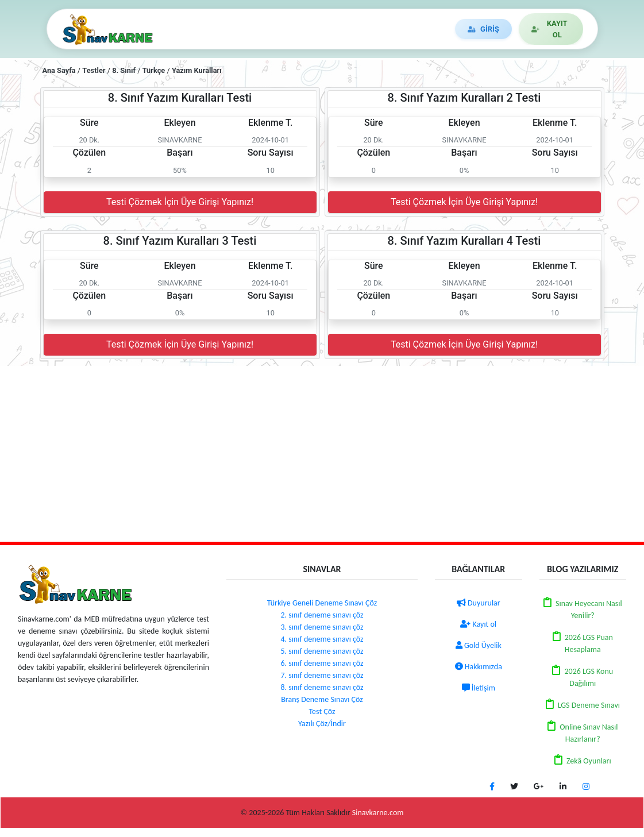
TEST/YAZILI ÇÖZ (199, 29)
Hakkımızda (479, 667)
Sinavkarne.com (378, 813)
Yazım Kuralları (197, 70)
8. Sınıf (124, 70)
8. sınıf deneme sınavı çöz (322, 687)
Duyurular (479, 603)
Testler (94, 70)
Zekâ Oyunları (589, 761)
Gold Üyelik (479, 645)
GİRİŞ (481, 29)
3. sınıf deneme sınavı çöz (322, 627)
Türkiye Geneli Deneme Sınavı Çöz (322, 603)
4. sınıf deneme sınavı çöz (322, 639)
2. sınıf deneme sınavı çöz (322, 615)
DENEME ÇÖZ (279, 29)
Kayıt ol (478, 624)
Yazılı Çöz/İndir (322, 724)
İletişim (479, 688)
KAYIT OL (548, 29)
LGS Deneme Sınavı (589, 705)
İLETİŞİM (420, 29)
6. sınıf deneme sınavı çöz (322, 663)
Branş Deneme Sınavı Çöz (322, 699)
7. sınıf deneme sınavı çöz (322, 675)
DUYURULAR (355, 29)
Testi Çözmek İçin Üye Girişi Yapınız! (180, 202)
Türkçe (154, 70)
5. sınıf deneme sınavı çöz (322, 651)
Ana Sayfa (59, 70)
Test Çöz (322, 711)
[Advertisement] (322, 452)
